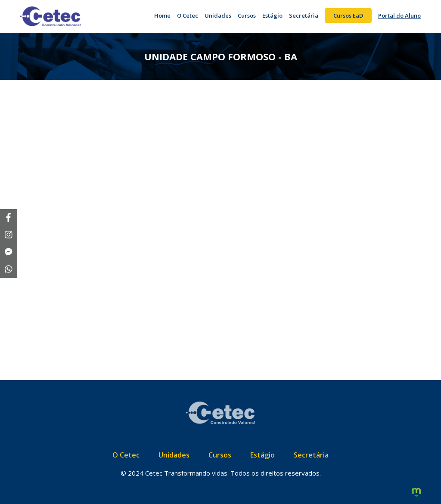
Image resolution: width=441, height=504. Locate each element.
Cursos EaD (348, 15)
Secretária (304, 15)
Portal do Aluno (399, 15)
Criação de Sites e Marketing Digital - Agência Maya (416, 493)
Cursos (247, 15)
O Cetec (188, 15)
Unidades (218, 15)
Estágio (272, 15)
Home (162, 15)
